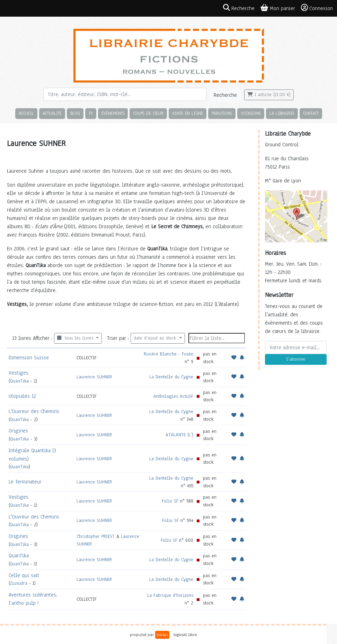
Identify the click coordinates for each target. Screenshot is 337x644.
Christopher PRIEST (96, 536)
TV (91, 113)
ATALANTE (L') (179, 435)
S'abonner (296, 359)
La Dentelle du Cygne (171, 377)
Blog (75, 113)
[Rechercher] (125, 94)
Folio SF (170, 501)
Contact (311, 113)
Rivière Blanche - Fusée (168, 354)
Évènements (113, 113)
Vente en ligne (188, 113)
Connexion (317, 8)
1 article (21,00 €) (269, 95)
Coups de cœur (148, 113)
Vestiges (19, 373)
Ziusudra (19, 583)
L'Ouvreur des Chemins (34, 411)
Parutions (222, 113)
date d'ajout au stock (156, 338)
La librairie (282, 113)
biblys (162, 635)
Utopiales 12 (22, 396)
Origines (18, 431)
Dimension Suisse (29, 358)
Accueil (26, 113)
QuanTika (19, 381)
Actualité (52, 113)
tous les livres (76, 338)
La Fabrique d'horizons (170, 595)
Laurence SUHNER (94, 377)
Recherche (225, 95)
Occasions (251, 113)
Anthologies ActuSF (173, 396)
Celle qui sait (24, 575)
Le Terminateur (25, 482)
